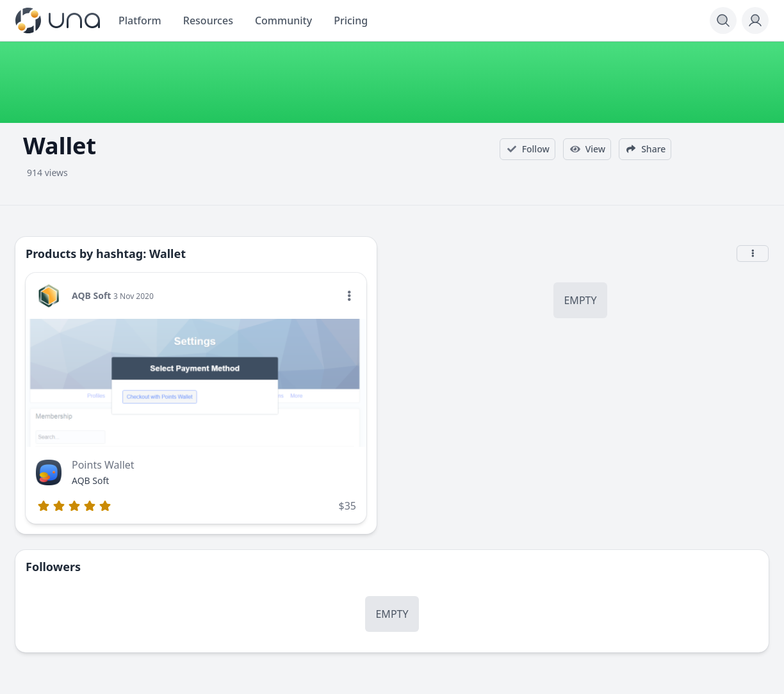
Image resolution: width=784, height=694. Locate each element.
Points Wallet (103, 465)
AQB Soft (91, 295)
